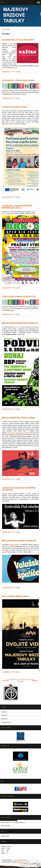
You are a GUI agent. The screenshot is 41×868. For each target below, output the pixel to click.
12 (28, 679)
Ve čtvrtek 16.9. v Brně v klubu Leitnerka (18, 80)
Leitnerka (8, 92)
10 (23, 679)
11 (25, 679)
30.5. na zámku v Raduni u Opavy (16, 596)
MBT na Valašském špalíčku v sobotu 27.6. (19, 541)
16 (20, 681)
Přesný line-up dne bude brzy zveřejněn (18, 433)
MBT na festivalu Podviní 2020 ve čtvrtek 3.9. (20, 323)
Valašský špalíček (14, 545)
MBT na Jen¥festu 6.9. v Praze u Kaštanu (19, 418)
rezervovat (15, 68)
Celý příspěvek (6, 72)
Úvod (3, 29)
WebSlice (21, 860)
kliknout (7, 124)
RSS (16, 860)
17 (23, 681)
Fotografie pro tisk (20, 741)
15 (18, 681)
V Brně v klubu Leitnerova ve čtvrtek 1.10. (19, 296)
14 (32, 679)
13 (30, 679)
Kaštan (9, 57)
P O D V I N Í (16, 327)
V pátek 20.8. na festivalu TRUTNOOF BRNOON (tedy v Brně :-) (17, 207)
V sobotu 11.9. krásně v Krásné (15, 107)
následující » (35, 680)
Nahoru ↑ (19, 862)
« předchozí (5, 680)
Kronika (18, 72)
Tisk (26, 860)
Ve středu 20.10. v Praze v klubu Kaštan (18, 40)
